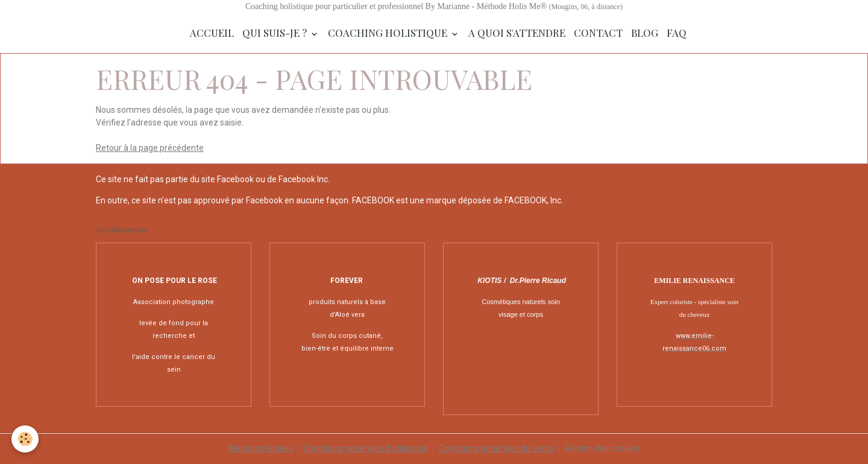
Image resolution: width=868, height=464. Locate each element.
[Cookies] (26, 439)
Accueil (212, 33)
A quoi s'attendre (517, 33)
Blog (645, 33)
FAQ (677, 33)
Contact (598, 33)
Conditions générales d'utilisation (366, 448)
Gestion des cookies (602, 448)
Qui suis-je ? (276, 33)
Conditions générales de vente (496, 448)
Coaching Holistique (389, 33)
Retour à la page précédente (150, 148)
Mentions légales (261, 448)
